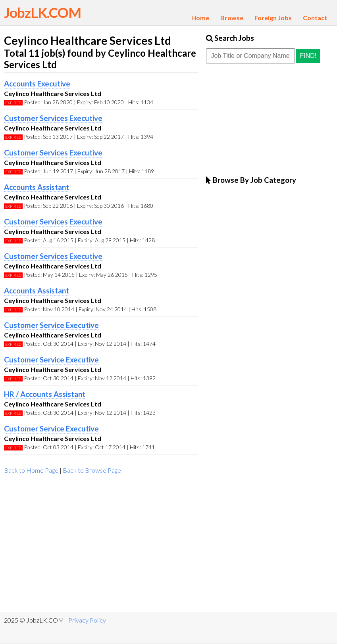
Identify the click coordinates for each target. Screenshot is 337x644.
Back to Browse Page (92, 470)
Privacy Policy (87, 620)
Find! (308, 56)
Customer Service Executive (51, 325)
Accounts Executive (37, 84)
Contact (315, 18)
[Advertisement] (101, 545)
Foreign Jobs (273, 18)
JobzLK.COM (42, 12)
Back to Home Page (31, 470)
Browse (232, 18)
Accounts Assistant (37, 187)
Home (200, 18)
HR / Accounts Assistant (45, 394)
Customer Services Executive (53, 118)
